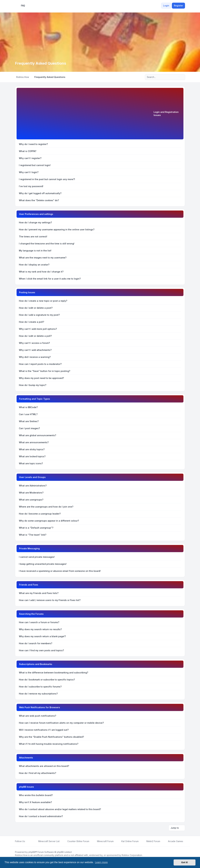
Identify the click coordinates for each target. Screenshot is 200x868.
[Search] (176, 77)
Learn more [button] (101, 862)
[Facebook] (27, 841)
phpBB (32, 852)
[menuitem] (159, 6)
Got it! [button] (185, 862)
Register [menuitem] (178, 6)
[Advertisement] (86, 114)
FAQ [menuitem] (21, 6)
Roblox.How (21, 855)
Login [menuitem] (166, 6)
